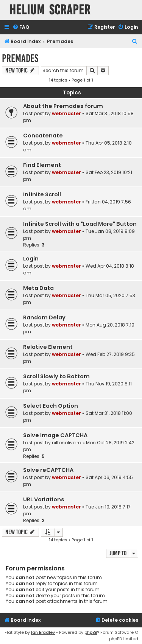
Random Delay (44, 317)
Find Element (42, 165)
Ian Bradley (43, 632)
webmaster (66, 113)
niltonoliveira (67, 443)
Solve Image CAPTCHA (55, 435)
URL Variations (44, 499)
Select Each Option (51, 406)
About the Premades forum (63, 106)
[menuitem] (21, 27)
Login (31, 259)
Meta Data (38, 288)
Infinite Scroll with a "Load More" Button (80, 224)
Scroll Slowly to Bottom (56, 376)
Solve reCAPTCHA (48, 470)
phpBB (91, 632)
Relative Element (48, 347)
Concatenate (43, 136)
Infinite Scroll (42, 194)
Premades (20, 58)
